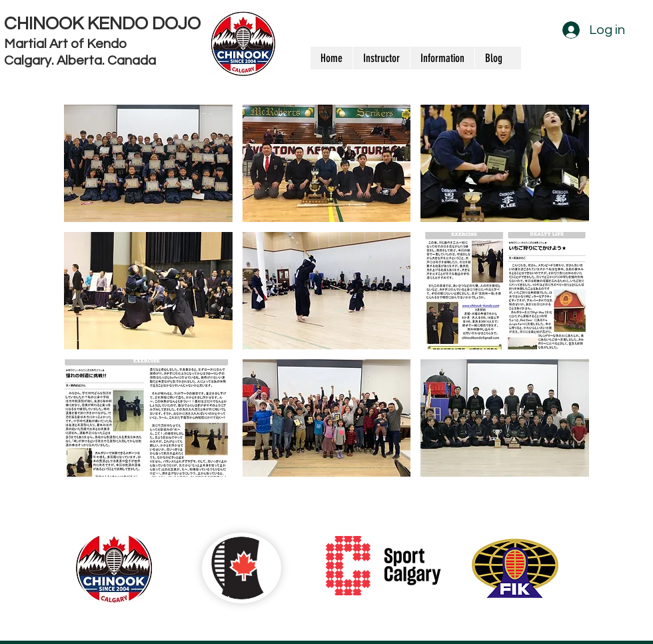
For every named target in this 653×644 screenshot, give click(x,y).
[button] (148, 163)
